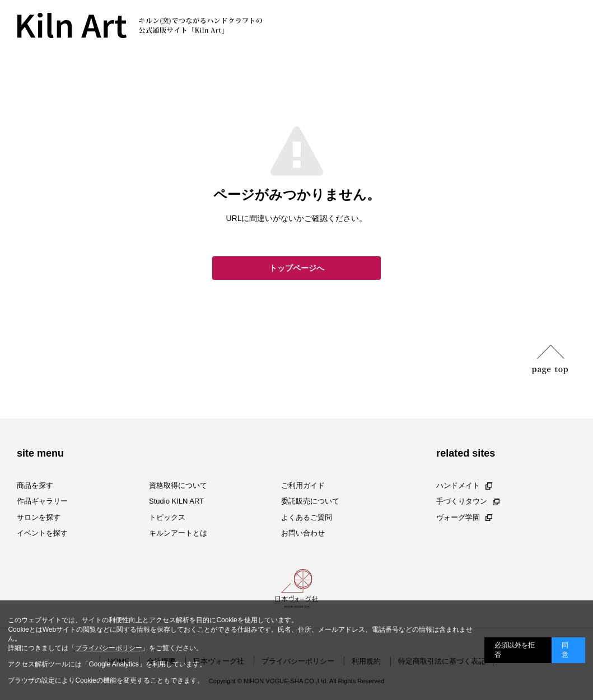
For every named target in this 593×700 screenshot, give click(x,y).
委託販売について (310, 502)
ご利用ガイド (303, 485)
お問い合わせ (303, 533)
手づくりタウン (468, 502)
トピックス (167, 517)
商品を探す (35, 485)
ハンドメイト (464, 485)
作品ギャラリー (42, 502)
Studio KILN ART (176, 502)
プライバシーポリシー (109, 648)
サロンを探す (39, 517)
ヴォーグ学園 (464, 517)
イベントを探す (42, 533)
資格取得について (178, 485)
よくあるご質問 (307, 517)
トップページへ (297, 268)
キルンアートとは (178, 533)
